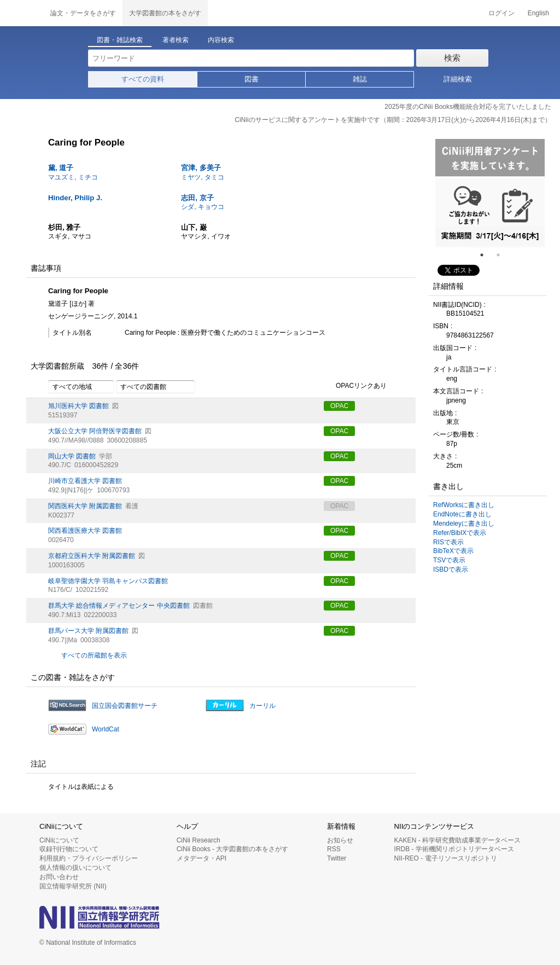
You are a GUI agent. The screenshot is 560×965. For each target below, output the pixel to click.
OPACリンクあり (355, 386)
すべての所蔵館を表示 (94, 655)
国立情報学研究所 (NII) (73, 886)
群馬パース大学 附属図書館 (88, 631)
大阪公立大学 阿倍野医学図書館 (95, 431)
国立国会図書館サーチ (125, 706)
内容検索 (221, 40)
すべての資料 (143, 79)
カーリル (262, 706)
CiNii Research (199, 840)
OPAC (339, 406)
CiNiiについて (59, 840)
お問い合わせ (59, 877)
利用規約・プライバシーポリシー (89, 858)
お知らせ (340, 840)
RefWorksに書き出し (464, 505)
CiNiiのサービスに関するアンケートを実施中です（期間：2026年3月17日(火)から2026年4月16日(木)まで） (393, 120)
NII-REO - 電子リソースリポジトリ (446, 858)
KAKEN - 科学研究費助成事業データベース (457, 840)
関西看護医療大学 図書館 (85, 531)
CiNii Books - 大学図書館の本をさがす (233, 849)
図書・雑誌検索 (120, 40)
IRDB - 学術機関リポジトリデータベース (454, 849)
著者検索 (176, 40)
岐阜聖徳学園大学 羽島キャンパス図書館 (108, 581)
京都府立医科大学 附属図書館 (92, 556)
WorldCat (106, 729)
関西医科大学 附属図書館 (85, 506)
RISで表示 (448, 542)
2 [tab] (503, 255)
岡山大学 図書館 (72, 456)
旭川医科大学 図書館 (78, 406)
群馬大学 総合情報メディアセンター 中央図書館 (119, 606)
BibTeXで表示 (453, 551)
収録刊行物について (69, 849)
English (538, 13)
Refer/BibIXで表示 (460, 533)
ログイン (501, 13)
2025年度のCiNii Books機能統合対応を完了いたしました (468, 107)
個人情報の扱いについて (75, 868)
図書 (252, 79)
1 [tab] (486, 255)
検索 (452, 58)
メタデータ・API (202, 858)
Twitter (337, 858)
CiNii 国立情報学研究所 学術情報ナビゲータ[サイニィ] (22, 13)
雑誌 (360, 79)
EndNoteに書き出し (462, 514)
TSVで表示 (449, 560)
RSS (334, 849)
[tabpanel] (490, 193)
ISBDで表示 (451, 569)
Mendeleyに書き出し (464, 524)
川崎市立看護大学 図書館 (85, 481)
